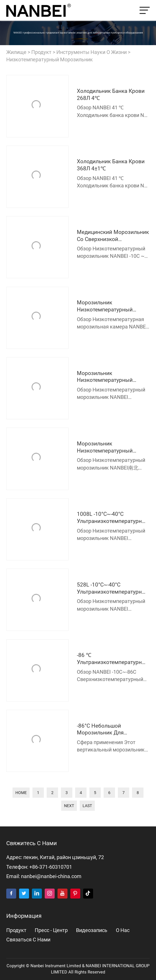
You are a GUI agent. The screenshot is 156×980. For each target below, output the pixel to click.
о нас (123, 930)
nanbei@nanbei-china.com (51, 876)
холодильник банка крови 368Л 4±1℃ (111, 165)
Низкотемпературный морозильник (50, 60)
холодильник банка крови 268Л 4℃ (111, 95)
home (21, 793)
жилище (16, 52)
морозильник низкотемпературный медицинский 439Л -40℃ (109, 377)
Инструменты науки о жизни (92, 52)
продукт (41, 52)
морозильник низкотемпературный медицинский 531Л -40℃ (109, 447)
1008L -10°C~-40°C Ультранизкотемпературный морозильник (113, 518)
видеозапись (92, 930)
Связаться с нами (28, 940)
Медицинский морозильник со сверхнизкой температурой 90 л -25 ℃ (113, 236)
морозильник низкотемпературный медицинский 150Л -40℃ (109, 306)
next (69, 806)
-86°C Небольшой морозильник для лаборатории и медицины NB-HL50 (111, 729)
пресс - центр (51, 930)
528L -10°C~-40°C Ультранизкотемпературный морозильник (113, 588)
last (87, 806)
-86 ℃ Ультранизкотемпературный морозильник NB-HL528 (113, 659)
